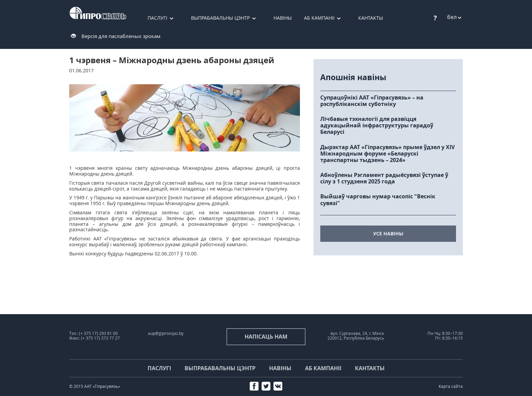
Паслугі (157, 18)
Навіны (283, 18)
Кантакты (371, 18)
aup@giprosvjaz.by (166, 333)
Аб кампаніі (319, 18)
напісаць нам (266, 337)
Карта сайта (451, 386)
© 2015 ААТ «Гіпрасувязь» (95, 386)
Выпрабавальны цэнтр (220, 18)
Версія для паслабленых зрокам (121, 36)
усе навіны (388, 233)
